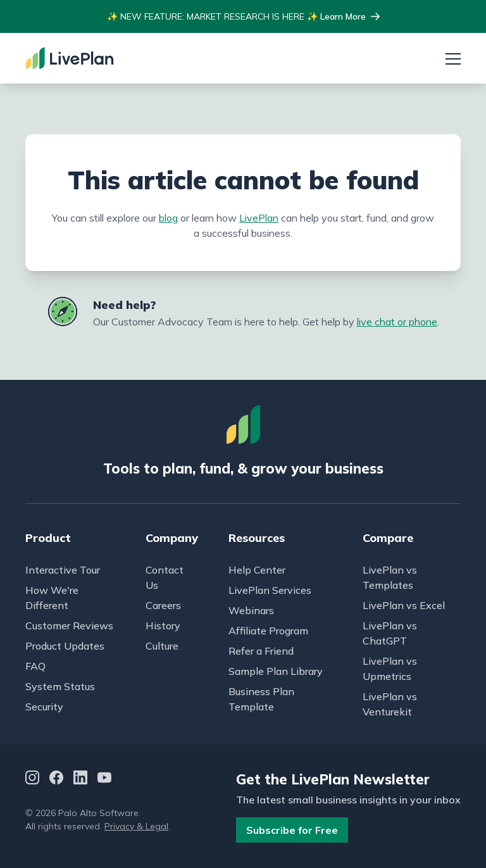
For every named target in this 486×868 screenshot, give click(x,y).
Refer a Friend (261, 651)
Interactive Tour (63, 570)
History (163, 626)
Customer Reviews (69, 626)
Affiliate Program (268, 631)
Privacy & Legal (136, 826)
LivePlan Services (270, 590)
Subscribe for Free (292, 830)
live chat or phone (397, 322)
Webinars (251, 610)
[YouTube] (104, 780)
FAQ (35, 666)
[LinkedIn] (80, 780)
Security (44, 707)
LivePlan (259, 218)
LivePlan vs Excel (404, 605)
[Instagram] (32, 780)
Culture (162, 646)
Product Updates (65, 646)
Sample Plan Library (276, 671)
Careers (163, 605)
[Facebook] (56, 780)
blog (168, 218)
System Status (60, 686)
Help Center (257, 570)
